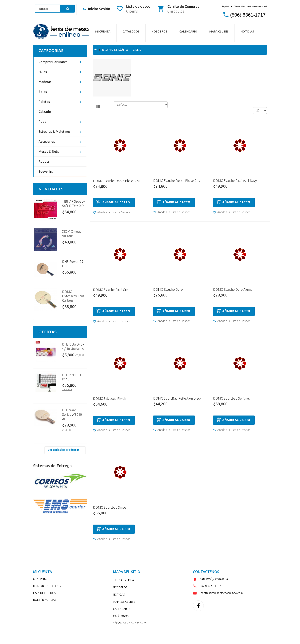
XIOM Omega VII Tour (72, 234)
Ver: (255, 104)
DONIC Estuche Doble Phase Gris (177, 181)
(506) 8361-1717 (248, 15)
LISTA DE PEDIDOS (44, 593)
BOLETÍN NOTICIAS (45, 600)
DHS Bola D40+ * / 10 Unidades (73, 347)
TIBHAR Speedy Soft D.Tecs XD (74, 204)
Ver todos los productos (64, 450)
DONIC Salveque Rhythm (111, 399)
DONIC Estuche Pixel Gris (111, 290)
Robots (44, 161)
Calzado (45, 112)
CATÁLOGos (131, 32)
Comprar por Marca (53, 62)
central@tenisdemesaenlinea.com (222, 593)
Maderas (45, 82)
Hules (43, 72)
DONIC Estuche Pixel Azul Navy (235, 181)
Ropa (42, 122)
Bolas (43, 92)
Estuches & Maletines (55, 132)
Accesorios (47, 142)
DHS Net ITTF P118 (72, 377)
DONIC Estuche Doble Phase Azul (117, 181)
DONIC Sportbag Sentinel (231, 398)
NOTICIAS (247, 32)
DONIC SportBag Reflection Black (177, 398)
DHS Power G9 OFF (73, 264)
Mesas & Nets (49, 152)
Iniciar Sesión (96, 9)
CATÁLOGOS (121, 616)
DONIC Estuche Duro (168, 290)
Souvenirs (46, 171)
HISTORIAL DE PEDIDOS (48, 586)
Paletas (44, 102)
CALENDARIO (188, 32)
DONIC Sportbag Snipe (110, 507)
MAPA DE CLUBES (124, 602)
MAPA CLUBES (219, 32)
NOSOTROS (159, 32)
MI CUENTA (40, 579)
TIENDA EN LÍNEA (124, 580)
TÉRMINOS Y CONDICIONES (130, 623)
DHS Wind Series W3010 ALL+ (72, 415)
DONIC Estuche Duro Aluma (233, 290)
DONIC (137, 50)
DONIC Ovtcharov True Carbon (73, 296)
